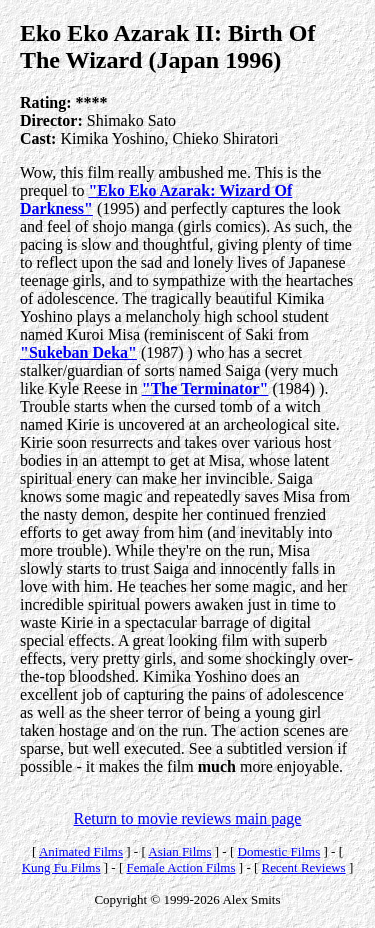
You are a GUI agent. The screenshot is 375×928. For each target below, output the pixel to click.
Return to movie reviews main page (188, 818)
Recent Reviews (304, 867)
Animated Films (81, 851)
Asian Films (179, 851)
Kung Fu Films (61, 867)
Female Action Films (180, 867)
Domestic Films (279, 851)
